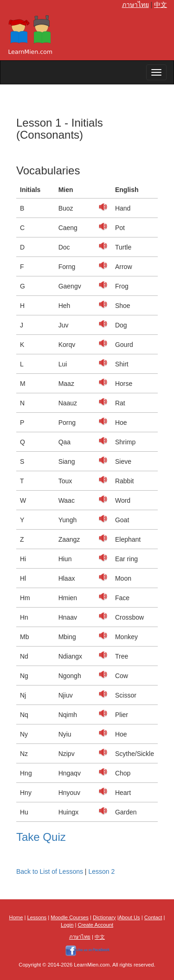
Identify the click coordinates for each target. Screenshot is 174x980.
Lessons (37, 917)
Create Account (96, 925)
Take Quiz (41, 837)
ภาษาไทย (135, 5)
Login (67, 925)
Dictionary (104, 917)
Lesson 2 (101, 871)
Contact (153, 917)
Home (16, 917)
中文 (161, 5)
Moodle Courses (69, 917)
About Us (129, 917)
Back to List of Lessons (50, 871)
